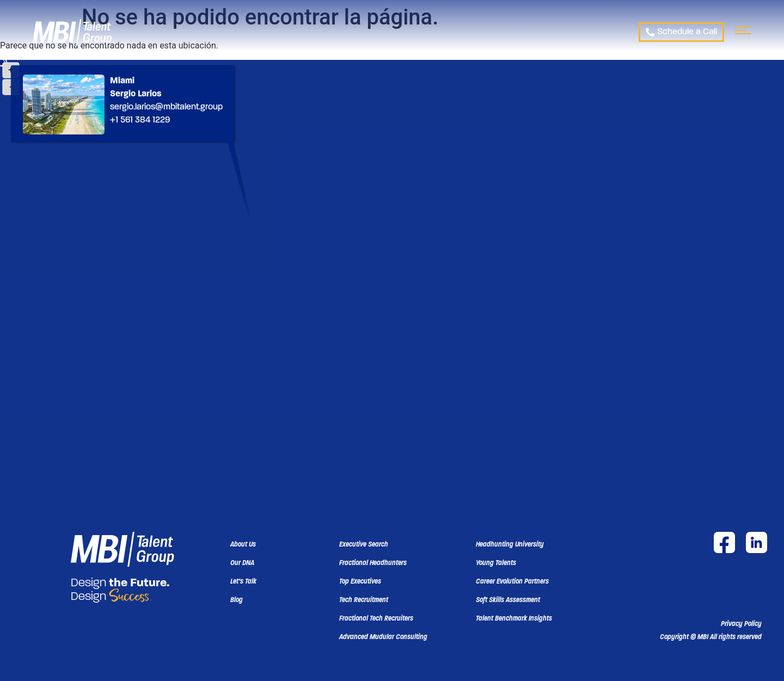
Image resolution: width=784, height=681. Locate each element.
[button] (711, 637)
